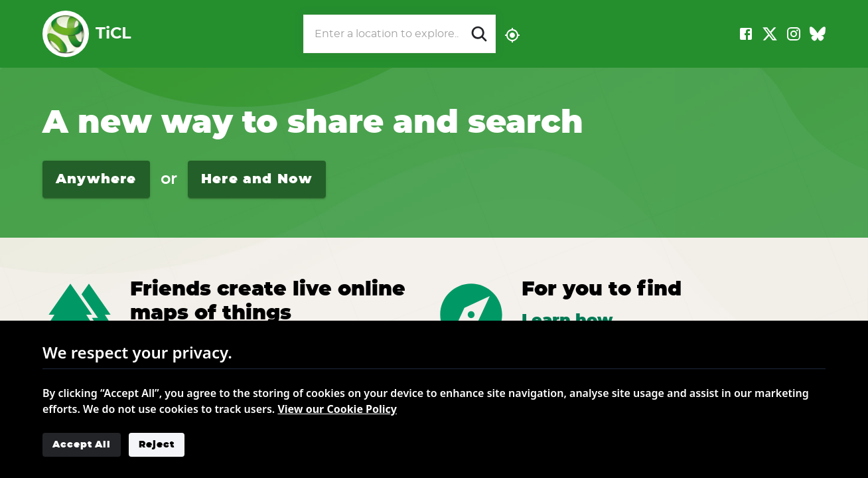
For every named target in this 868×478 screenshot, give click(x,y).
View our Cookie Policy (337, 409)
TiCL (87, 34)
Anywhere (96, 179)
